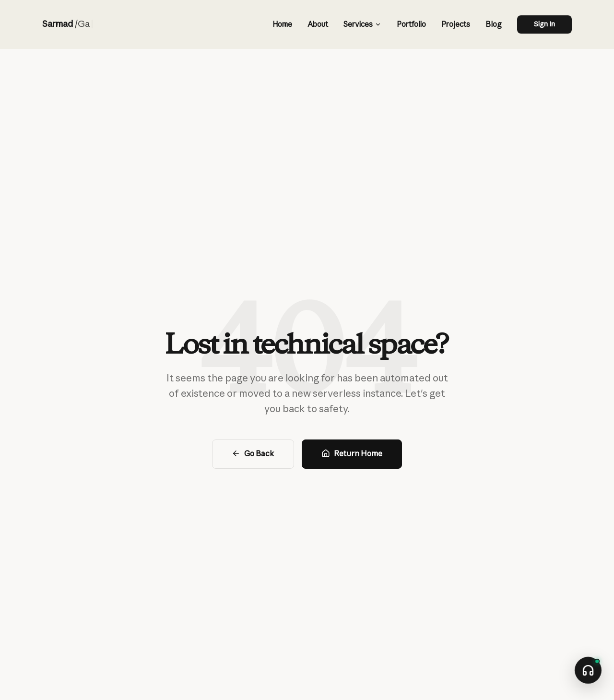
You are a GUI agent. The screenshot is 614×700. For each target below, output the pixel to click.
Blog (494, 24)
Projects (456, 24)
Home (282, 24)
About (318, 24)
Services (362, 24)
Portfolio (411, 24)
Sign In (544, 24)
